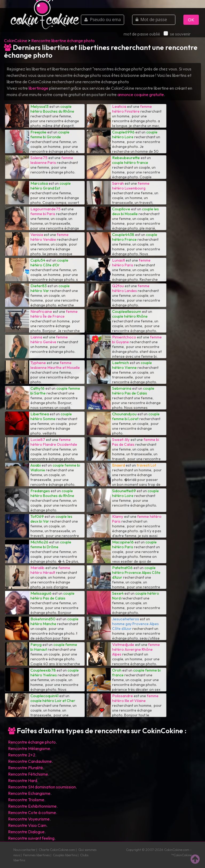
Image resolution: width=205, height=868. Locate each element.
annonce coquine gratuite (141, 94)
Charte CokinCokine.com (57, 850)
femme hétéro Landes (131, 288)
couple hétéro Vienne (132, 365)
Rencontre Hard (23, 780)
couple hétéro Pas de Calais (133, 391)
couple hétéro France (135, 237)
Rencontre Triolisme (26, 800)
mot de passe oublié (142, 34)
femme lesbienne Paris (52, 160)
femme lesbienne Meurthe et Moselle (55, 365)
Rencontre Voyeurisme (29, 819)
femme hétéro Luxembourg (131, 186)
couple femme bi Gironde (50, 135)
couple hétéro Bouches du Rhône (52, 109)
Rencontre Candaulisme (30, 761)
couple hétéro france (130, 163)
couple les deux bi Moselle (135, 211)
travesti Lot (146, 465)
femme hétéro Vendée (50, 237)
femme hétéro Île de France (54, 314)
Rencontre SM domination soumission (42, 787)
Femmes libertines (36, 855)
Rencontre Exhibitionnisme (32, 806)
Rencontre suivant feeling (31, 838)
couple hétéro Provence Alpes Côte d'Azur (136, 573)
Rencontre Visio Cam (27, 825)
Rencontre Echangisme (29, 793)
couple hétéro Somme (51, 416)
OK (191, 20)
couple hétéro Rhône (130, 316)
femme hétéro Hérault (50, 570)
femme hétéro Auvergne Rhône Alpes (136, 649)
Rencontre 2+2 (22, 755)
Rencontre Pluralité (25, 768)
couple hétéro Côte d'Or (49, 263)
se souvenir (177, 34)
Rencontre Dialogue (26, 832)
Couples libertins (65, 855)
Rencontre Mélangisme (29, 748)
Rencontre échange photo (32, 742)
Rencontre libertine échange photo (63, 41)
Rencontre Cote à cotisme (32, 812)
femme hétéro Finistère (132, 109)
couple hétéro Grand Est (51, 186)
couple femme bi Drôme (51, 545)
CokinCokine (16, 41)
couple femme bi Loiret (136, 416)
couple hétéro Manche (54, 621)
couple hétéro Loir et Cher (53, 701)
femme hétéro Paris (131, 263)
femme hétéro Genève (49, 340)
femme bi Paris (43, 214)
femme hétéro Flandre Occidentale (54, 442)
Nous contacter (24, 850)
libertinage (38, 88)
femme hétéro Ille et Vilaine (135, 698)
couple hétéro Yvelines (55, 673)
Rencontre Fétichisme (28, 774)
